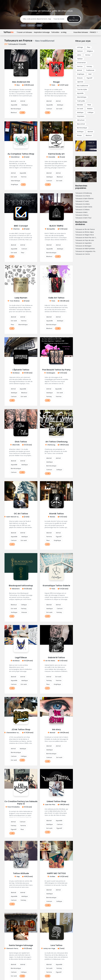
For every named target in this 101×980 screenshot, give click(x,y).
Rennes (53, 517)
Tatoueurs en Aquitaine (83, 243)
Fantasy (49, 397)
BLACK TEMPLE (56, 226)
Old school (81, 120)
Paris (39, 25)
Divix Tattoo (21, 442)
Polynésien (81, 116)
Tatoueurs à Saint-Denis (84, 207)
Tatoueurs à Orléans (82, 210)
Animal (23, 101)
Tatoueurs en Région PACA (85, 235)
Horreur (88, 55)
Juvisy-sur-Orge (49, 948)
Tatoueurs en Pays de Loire (85, 240)
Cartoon (49, 109)
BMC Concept (21, 226)
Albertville (16, 445)
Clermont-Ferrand (13, 948)
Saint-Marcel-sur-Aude (15, 517)
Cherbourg (51, 445)
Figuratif (59, 537)
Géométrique (15, 181)
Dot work (59, 109)
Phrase (79, 135)
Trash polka (81, 101)
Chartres (16, 229)
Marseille (31, 25)
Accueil (7, 32)
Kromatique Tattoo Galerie (56, 586)
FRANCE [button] (93, 3)
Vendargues (51, 373)
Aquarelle (14, 105)
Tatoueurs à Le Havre (83, 196)
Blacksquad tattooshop (21, 586)
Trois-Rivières (15, 301)
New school (81, 124)
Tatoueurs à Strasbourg (83, 193)
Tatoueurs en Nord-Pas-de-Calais (87, 238)
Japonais (80, 82)
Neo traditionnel (83, 86)
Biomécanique (16, 109)
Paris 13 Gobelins (14, 807)
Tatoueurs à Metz (81, 212)
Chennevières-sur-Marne (15, 733)
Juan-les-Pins (50, 805)
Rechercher (74, 19)
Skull (90, 74)
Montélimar (15, 157)
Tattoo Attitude (21, 873)
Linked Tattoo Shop (56, 801)
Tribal (89, 105)
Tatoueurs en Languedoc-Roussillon (88, 251)
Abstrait (14, 101)
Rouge (56, 82)
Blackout (14, 113)
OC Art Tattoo (21, 514)
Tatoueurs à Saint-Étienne (84, 199)
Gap (18, 876)
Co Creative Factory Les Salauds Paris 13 (21, 803)
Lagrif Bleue (21, 657)
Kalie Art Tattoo (56, 298)
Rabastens (16, 589)
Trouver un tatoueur (24, 3)
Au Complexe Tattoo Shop (21, 154)
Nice (18, 85)
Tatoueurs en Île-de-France (85, 229)
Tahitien (80, 59)
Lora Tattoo (56, 945)
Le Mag (64, 3)
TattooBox (55, 3)
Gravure (24, 612)
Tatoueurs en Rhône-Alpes (85, 232)
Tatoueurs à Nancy (82, 215)
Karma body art (56, 154)
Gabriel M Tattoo (56, 657)
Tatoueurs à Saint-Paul (83, 218)
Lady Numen (21, 298)
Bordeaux (16, 373)
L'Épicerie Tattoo (21, 370)
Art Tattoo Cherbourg (56, 442)
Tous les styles (82, 89)
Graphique (14, 184)
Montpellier (51, 229)
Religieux (90, 51)
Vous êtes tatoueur (81, 3)
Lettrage (80, 47)
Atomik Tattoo (56, 514)
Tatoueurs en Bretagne (83, 246)
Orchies (52, 876)
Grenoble (52, 157)
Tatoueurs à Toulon (82, 201)
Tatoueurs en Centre (83, 254)
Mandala (80, 105)
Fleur (23, 253)
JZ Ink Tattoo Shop (21, 729)
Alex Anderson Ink (21, 82)
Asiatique (25, 105)
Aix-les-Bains (50, 661)
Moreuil (52, 733)
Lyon (23, 25)
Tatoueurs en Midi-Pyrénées (85, 249)
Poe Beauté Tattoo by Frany (56, 370)
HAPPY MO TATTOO (56, 873)
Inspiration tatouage (42, 3)
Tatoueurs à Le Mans (83, 204)
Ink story (56, 729)
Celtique (59, 470)
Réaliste (90, 109)
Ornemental (81, 63)
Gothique (14, 612)
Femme (24, 177)
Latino (79, 55)
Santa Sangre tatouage (21, 945)
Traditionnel (90, 70)
